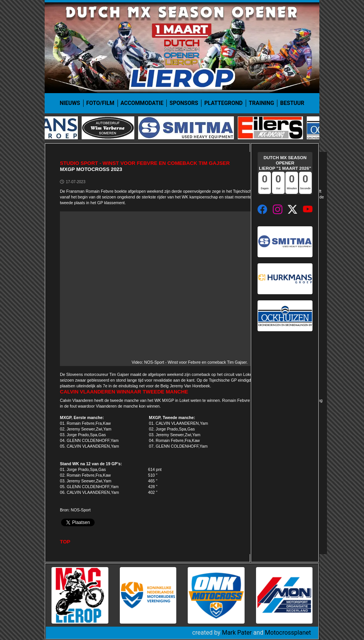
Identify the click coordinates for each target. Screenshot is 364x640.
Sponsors (184, 103)
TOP (65, 542)
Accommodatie (142, 103)
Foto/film (100, 103)
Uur (278, 188)
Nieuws (70, 103)
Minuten (292, 188)
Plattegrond (223, 103)
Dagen (265, 188)
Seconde (305, 188)
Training (261, 103)
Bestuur (292, 103)
